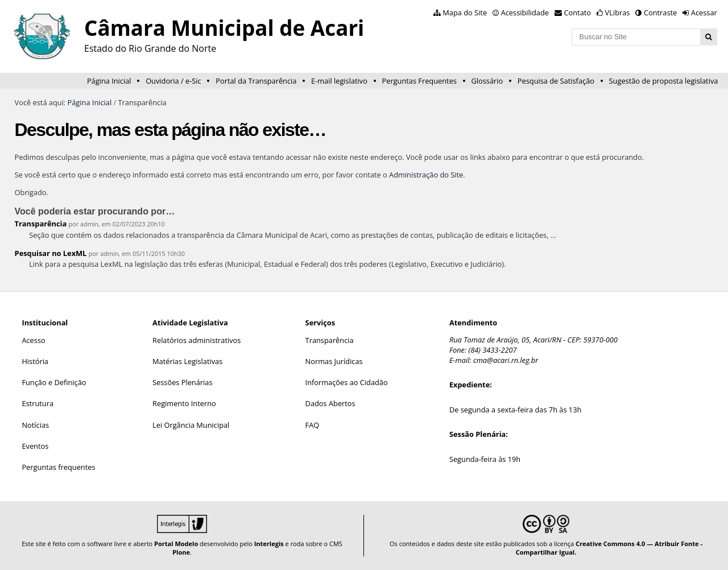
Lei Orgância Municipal (191, 425)
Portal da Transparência (256, 81)
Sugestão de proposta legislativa (664, 81)
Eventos (35, 446)
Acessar (704, 13)
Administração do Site (426, 175)
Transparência (41, 224)
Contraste (660, 13)
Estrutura (38, 403)
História (35, 361)
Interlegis (269, 544)
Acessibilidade (525, 13)
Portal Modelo (176, 544)
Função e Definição (54, 382)
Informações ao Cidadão (347, 382)
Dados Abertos (330, 403)
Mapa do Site (465, 13)
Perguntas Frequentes (419, 81)
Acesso (33, 340)
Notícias (35, 425)
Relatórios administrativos (197, 340)
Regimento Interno (184, 403)
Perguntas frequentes (58, 467)
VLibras (618, 13)
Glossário (487, 81)
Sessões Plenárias (182, 382)
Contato (578, 13)
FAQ (313, 425)
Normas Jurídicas (334, 361)
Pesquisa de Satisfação (556, 81)
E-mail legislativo (339, 81)
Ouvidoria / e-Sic (173, 81)
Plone (181, 552)
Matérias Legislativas (187, 361)
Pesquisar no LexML (51, 253)
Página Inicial (109, 81)
